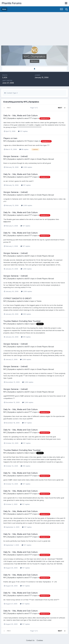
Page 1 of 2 (34, 108)
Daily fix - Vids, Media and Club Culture (20, 115)
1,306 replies (27, 167)
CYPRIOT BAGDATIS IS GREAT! (18, 298)
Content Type (11, 93)
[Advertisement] (28, 29)
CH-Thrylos (29, 141)
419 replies (26, 337)
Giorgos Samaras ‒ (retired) (16, 156)
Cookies (40, 640)
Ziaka (26, 324)
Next (60, 108)
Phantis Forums (12, 3)
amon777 (28, 118)
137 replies (23, 131)
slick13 (27, 159)
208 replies (26, 314)
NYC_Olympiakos (10, 118)
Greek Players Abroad (45, 159)
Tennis (39, 301)
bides (26, 301)
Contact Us (30, 640)
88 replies (24, 149)
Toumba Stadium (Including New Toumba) (22, 321)
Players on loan (10, 138)
